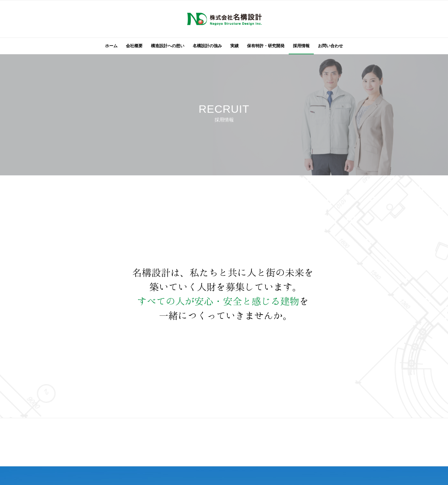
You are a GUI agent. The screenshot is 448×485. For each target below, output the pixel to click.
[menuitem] (111, 46)
